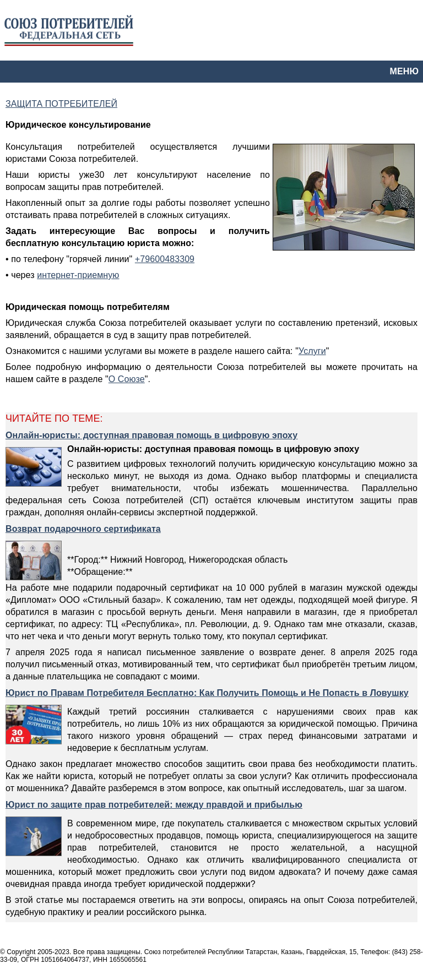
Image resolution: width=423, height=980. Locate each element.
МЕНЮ (404, 71)
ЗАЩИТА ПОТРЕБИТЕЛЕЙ (61, 104)
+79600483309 (165, 259)
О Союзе (127, 379)
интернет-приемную (78, 275)
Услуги (312, 351)
